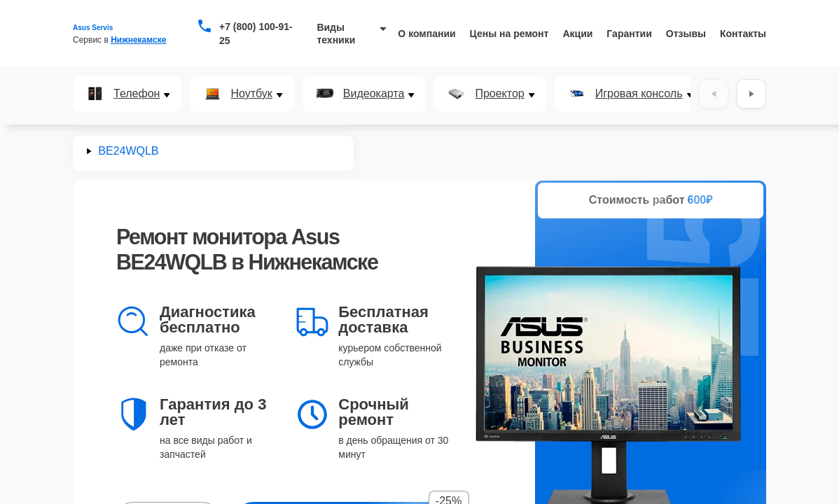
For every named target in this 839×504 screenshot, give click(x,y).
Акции (577, 34)
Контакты (743, 34)
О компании (427, 34)
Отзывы (686, 34)
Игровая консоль (639, 94)
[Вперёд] (751, 94)
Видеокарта (374, 94)
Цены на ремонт (509, 34)
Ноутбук (251, 94)
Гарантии (629, 34)
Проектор (499, 94)
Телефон (137, 94)
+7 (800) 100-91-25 (256, 34)
